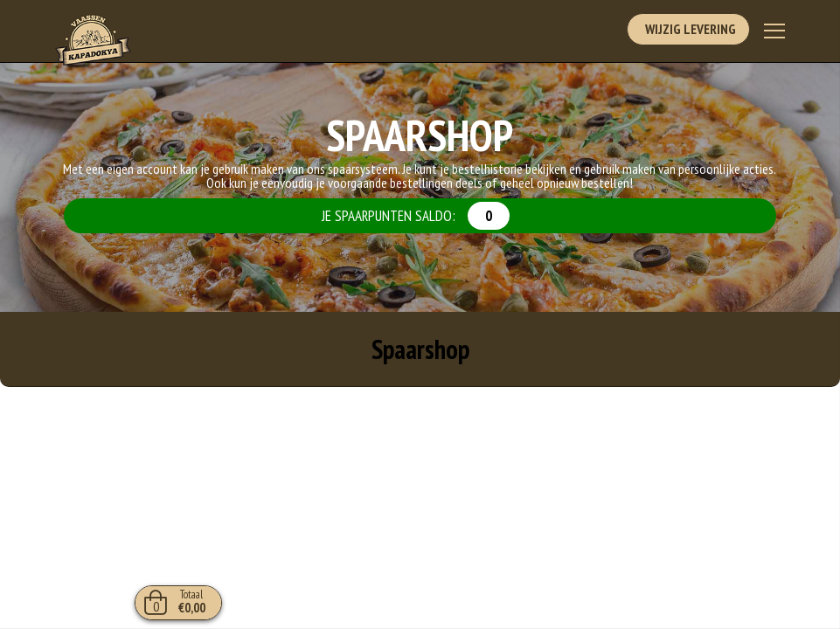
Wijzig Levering (688, 30)
